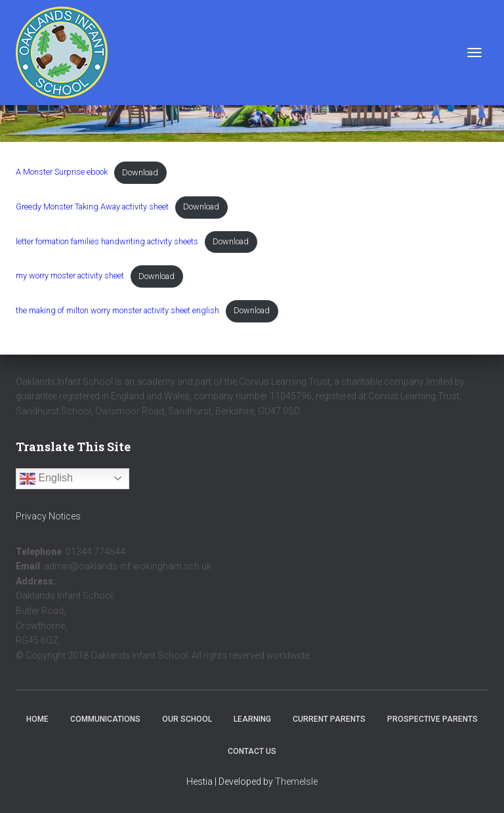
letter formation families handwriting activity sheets (107, 241)
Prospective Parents (432, 719)
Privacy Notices (48, 516)
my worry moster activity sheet (70, 276)
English (46, 479)
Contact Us (252, 751)
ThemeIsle (296, 781)
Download (140, 172)
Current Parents (329, 719)
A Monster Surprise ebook (62, 172)
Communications (105, 719)
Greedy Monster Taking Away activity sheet (92, 207)
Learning (252, 719)
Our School (187, 719)
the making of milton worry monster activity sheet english (117, 310)
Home (37, 719)
